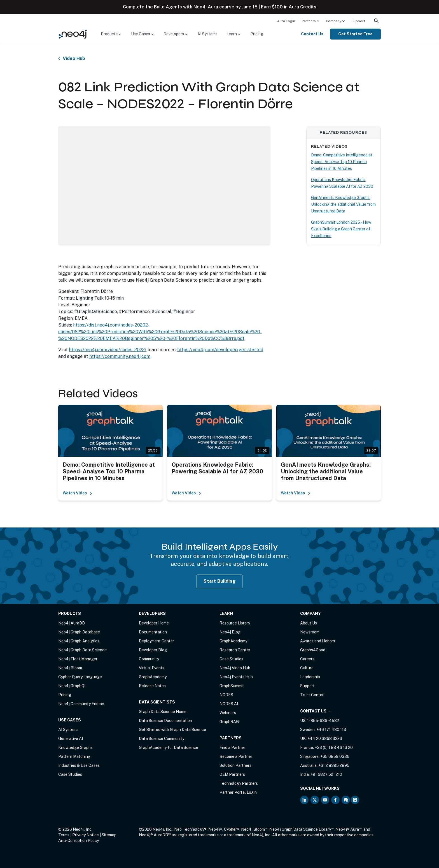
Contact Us (312, 34)
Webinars (228, 713)
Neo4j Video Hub (235, 668)
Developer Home (154, 623)
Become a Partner (236, 756)
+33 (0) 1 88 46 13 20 (334, 747)
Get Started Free (355, 34)
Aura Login (286, 21)
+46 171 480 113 (331, 730)
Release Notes (152, 686)
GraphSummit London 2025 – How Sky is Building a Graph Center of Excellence (341, 229)
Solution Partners (235, 765)
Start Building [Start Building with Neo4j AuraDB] (219, 581)
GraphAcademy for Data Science (169, 747)
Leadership (310, 677)
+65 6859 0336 (335, 756)
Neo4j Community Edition (81, 704)
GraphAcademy (153, 677)
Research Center (235, 650)
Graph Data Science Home (163, 712)
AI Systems (207, 34)
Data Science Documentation (165, 721)
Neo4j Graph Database (79, 632)
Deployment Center (157, 641)
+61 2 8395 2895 (334, 765)
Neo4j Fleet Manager (78, 659)
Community (149, 659)
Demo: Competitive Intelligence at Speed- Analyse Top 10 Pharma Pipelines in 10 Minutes (342, 162)
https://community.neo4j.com (120, 356)
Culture (307, 668)
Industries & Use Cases (79, 765)
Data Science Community (162, 739)
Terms (64, 835)
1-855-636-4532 (323, 721)
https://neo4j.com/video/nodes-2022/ (108, 350)
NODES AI (229, 704)
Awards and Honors (318, 641)
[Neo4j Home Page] (73, 34)
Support (358, 21)
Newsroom (310, 632)
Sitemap (109, 835)
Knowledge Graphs (75, 747)
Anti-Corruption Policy (79, 841)
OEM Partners (232, 774)
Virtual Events (152, 668)
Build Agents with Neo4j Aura (186, 7)
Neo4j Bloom (70, 668)
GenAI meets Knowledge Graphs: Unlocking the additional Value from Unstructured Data (343, 204)
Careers (307, 659)
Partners (309, 21)
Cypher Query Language (80, 677)
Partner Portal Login (238, 792)
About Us (309, 623)
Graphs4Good (313, 650)
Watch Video (78, 493)
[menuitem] (286, 21)
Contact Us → (316, 711)
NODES (226, 695)
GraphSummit (232, 686)
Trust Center (312, 695)
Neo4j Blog (230, 632)
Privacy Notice (86, 835)
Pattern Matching (74, 756)
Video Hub (74, 59)
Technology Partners (239, 783)
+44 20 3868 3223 (325, 739)
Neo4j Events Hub (236, 677)
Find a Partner (232, 747)
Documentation (153, 632)
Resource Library (235, 623)
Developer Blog (153, 650)
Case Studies (70, 774)
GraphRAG (229, 722)
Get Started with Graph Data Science (172, 730)
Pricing (257, 34)
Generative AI (71, 739)
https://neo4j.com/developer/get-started (220, 350)
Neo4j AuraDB (72, 623)
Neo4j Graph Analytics (79, 641)
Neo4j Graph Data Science (82, 650)
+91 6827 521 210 (326, 774)
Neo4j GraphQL (72, 686)
